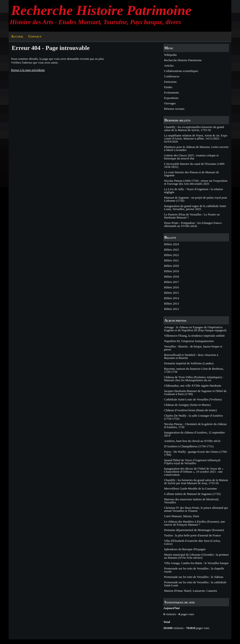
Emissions (170, 82)
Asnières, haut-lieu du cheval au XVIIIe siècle (192, 441)
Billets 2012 (171, 309)
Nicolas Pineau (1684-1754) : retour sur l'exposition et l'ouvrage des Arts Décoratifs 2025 (196, 182)
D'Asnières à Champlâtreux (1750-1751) (189, 446)
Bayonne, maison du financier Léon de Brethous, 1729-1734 (194, 370)
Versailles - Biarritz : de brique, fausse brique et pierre (193, 348)
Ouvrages (170, 103)
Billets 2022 (171, 255)
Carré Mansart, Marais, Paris (182, 516)
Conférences (172, 76)
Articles (169, 66)
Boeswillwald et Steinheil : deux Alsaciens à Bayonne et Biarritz (191, 356)
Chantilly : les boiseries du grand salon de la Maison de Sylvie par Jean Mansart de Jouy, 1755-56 (196, 482)
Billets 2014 (171, 298)
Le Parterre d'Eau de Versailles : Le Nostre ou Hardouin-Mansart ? (192, 216)
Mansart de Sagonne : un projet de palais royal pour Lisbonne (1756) (196, 199)
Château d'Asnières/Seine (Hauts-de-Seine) (190, 410)
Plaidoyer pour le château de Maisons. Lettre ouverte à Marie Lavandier (196, 148)
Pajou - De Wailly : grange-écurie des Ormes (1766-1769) (196, 453)
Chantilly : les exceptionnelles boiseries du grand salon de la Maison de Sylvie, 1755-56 (194, 128)
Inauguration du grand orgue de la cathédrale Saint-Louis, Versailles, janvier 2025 (195, 207)
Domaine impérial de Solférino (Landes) (189, 363)
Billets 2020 (171, 266)
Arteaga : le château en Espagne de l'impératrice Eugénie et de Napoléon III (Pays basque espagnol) (195, 329)
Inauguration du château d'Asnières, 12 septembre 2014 (194, 434)
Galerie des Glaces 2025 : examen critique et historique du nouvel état (191, 157)
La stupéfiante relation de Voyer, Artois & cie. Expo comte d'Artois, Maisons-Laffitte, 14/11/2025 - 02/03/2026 (196, 138)
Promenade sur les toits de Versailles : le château (194, 577)
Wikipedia (170, 55)
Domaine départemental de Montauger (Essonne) (194, 530)
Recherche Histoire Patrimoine (101, 10)
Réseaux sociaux (174, 109)
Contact (35, 36)
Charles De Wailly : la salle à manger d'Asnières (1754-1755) (193, 417)
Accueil (17, 36)
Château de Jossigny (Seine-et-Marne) (187, 405)
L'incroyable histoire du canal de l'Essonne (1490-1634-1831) (195, 165)
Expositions (171, 98)
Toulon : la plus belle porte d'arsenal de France (193, 535)
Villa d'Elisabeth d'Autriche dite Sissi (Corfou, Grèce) (192, 542)
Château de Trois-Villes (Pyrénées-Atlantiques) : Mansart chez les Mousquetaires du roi (194, 379)
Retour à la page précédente (28, 70)
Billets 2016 (171, 287)
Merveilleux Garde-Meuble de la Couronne (190, 488)
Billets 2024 (171, 244)
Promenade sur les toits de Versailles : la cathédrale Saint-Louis (195, 584)
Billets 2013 (171, 303)
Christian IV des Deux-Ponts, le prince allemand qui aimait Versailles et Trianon (196, 509)
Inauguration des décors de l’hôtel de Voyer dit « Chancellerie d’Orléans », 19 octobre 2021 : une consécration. (194, 472)
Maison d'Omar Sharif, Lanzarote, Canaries (191, 591)
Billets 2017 (171, 282)
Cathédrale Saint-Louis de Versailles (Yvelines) (193, 399)
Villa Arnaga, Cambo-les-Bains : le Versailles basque (196, 563)
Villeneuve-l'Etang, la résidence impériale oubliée (194, 336)
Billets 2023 (171, 250)
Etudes (168, 87)
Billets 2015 (171, 293)
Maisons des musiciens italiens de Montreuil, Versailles (192, 501)
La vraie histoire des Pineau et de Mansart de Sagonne (191, 174)
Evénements (172, 92)
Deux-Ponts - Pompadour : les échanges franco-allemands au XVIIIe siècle (193, 224)
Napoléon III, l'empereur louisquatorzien (189, 341)
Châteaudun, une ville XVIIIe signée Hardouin (193, 386)
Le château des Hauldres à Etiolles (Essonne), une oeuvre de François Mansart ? (195, 523)
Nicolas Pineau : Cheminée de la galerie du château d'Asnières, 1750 (195, 426)
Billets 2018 (171, 277)
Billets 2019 (171, 271)
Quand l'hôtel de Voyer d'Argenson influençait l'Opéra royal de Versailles (192, 462)
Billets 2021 (171, 260)
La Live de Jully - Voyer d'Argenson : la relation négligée (193, 191)
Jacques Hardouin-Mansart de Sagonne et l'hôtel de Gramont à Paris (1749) (195, 392)
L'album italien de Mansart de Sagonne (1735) (192, 494)
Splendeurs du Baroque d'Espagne (185, 549)
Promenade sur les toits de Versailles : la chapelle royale (194, 570)
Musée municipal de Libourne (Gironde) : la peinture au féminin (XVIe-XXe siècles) (196, 556)
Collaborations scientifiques (181, 71)
